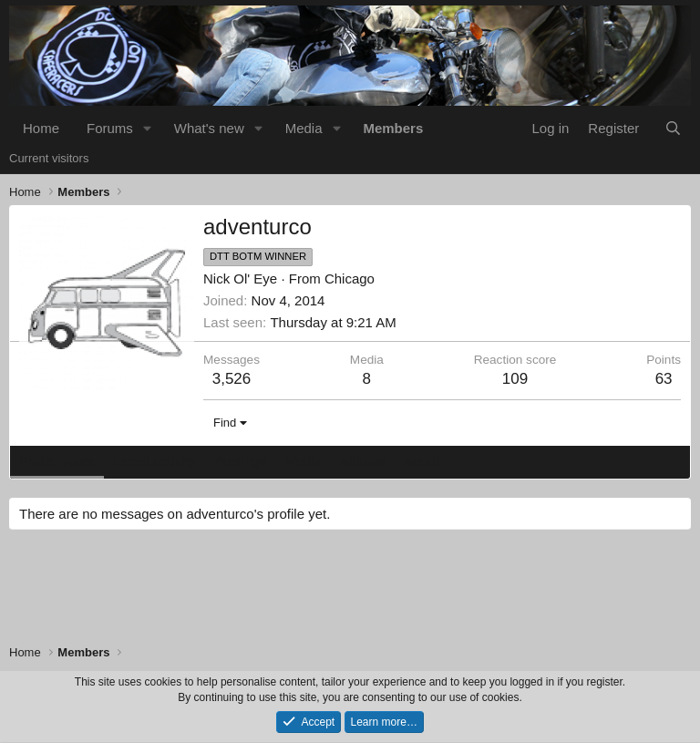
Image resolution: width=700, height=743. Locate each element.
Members (393, 128)
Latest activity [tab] (154, 461)
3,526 (232, 379)
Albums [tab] (363, 461)
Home (41, 128)
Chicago (350, 279)
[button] (148, 128)
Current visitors (49, 158)
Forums (110, 128)
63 (664, 379)
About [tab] (422, 461)
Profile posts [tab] (57, 461)
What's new (209, 128)
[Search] (673, 128)
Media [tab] (303, 461)
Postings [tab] (240, 461)
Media (304, 128)
